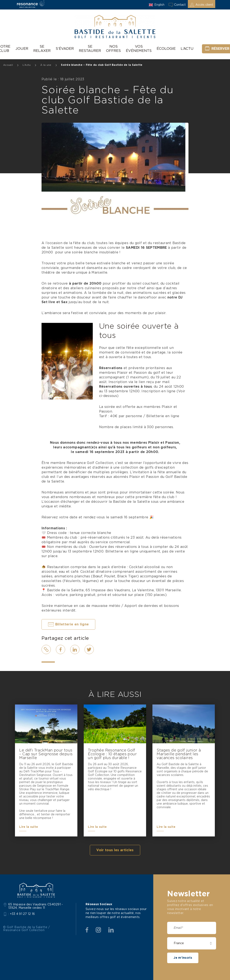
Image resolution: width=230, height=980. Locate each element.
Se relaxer (42, 49)
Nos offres (113, 49)
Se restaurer (90, 49)
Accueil (8, 65)
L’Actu (187, 49)
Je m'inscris (183, 958)
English (159, 5)
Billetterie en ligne (72, 624)
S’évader (65, 49)
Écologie (166, 49)
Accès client (204, 5)
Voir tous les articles (115, 850)
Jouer (22, 49)
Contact (180, 5)
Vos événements (139, 49)
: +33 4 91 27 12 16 (22, 914)
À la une (46, 65)
